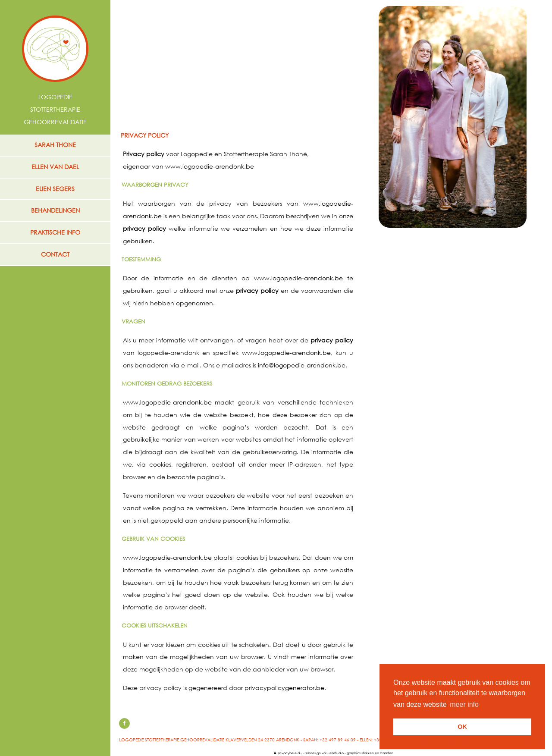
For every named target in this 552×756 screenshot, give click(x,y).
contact (55, 254)
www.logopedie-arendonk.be (210, 166)
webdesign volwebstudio (323, 753)
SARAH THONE (55, 145)
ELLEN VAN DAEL (55, 167)
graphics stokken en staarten (370, 753)
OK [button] (462, 727)
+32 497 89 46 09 (338, 740)
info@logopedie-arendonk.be (302, 365)
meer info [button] (464, 704)
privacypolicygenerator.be (284, 688)
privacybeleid (287, 753)
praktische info (55, 232)
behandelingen (55, 210)
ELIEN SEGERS (55, 189)
